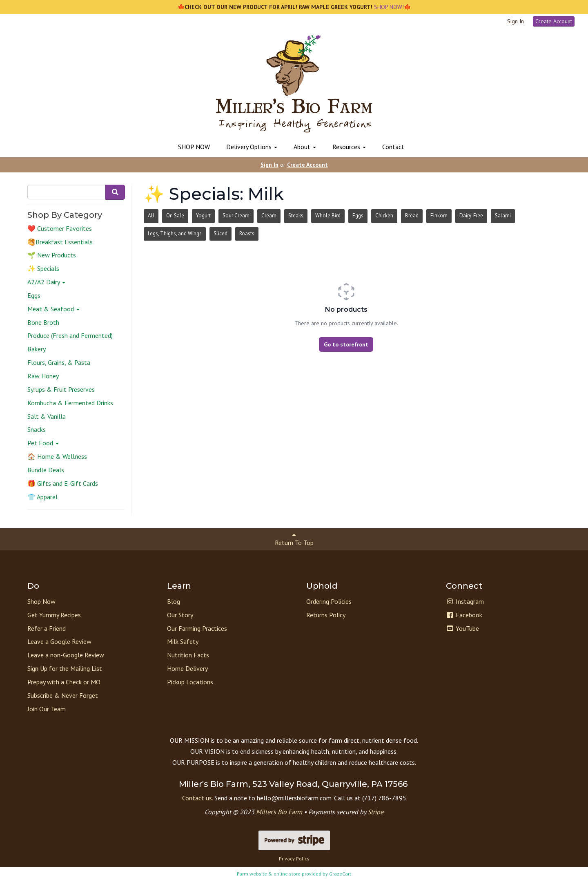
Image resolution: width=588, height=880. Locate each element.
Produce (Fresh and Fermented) (70, 335)
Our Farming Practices (197, 628)
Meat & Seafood (53, 309)
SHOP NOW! (388, 7)
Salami (503, 216)
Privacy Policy (294, 859)
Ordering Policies (329, 601)
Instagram (465, 601)
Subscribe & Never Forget (63, 695)
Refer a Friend (47, 628)
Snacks (37, 429)
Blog (174, 601)
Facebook (464, 615)
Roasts (247, 233)
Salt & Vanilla (47, 416)
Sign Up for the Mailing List (65, 668)
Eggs (34, 295)
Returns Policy (326, 615)
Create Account (554, 21)
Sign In (516, 21)
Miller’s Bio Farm (279, 812)
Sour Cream (236, 216)
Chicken (384, 216)
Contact (393, 147)
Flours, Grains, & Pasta (59, 362)
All (151, 216)
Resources (349, 147)
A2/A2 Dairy (46, 282)
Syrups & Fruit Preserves (61, 389)
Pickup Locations (190, 682)
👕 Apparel (42, 497)
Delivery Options (252, 147)
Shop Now (41, 601)
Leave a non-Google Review (66, 655)
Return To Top (294, 539)
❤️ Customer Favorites (60, 228)
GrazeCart (340, 874)
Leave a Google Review (59, 641)
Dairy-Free (471, 216)
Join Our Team (47, 709)
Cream (269, 216)
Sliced (220, 233)
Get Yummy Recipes (54, 615)
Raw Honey (43, 376)
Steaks (296, 216)
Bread (412, 216)
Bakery (37, 349)
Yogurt (203, 216)
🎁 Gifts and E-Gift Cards (63, 483)
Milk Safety (183, 641)
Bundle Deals (46, 470)
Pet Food (43, 443)
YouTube (462, 628)
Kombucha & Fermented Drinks (70, 403)
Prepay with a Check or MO (64, 682)
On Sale (175, 216)
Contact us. (197, 798)
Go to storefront (346, 344)
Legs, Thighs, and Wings (175, 233)
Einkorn (439, 216)
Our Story (180, 615)
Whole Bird (328, 216)
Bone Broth (43, 322)
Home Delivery (187, 668)
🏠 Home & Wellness (57, 456)
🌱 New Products (52, 255)
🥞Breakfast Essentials (60, 242)
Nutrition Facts (188, 655)
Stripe (375, 812)
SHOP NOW (194, 147)
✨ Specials (43, 268)
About (305, 147)
